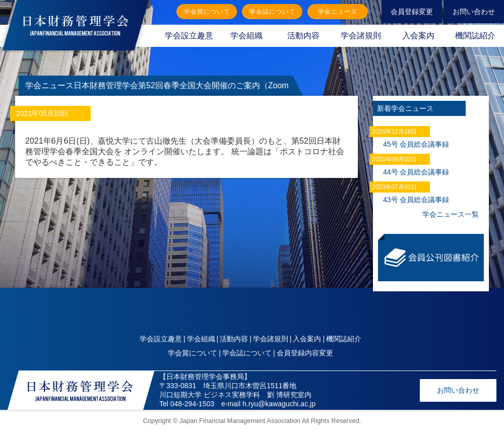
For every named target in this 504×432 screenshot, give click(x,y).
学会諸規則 (361, 36)
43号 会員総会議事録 (416, 200)
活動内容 (303, 36)
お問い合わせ (474, 12)
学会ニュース (338, 12)
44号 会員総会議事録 (416, 172)
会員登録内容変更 (305, 353)
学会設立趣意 (189, 36)
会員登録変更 (412, 12)
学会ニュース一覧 (451, 214)
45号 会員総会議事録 (416, 144)
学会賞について (207, 12)
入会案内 (418, 36)
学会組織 (246, 36)
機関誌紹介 (344, 339)
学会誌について (272, 12)
